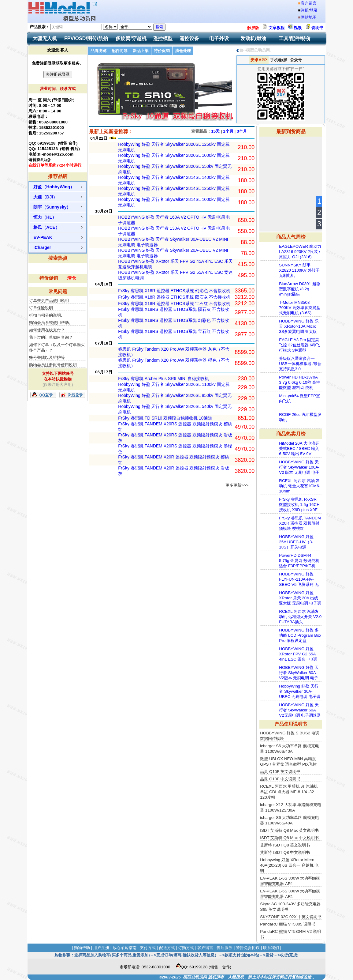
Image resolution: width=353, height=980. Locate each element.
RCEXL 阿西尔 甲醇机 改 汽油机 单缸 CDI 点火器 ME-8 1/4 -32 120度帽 (289, 792)
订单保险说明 (41, 308)
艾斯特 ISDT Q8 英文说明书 (285, 845)
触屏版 (253, 28)
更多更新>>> (237, 485)
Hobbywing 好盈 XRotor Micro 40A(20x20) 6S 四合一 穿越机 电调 (289, 865)
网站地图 (309, 17)
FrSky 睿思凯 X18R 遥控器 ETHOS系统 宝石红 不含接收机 (174, 303)
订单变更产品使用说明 (49, 301)
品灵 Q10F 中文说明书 (280, 779)
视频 (298, 28)
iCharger (42, 247)
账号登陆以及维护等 (47, 358)
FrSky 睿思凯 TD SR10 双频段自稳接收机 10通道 (165, 418)
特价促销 (49, 278)
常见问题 (58, 291)
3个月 (242, 131)
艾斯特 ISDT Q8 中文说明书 (285, 852)
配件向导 (120, 51)
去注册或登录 (58, 74)
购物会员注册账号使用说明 (53, 365)
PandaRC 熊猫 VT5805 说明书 (288, 924)
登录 (314, 10)
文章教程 (277, 28)
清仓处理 (183, 51)
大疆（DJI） (45, 197)
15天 (215, 131)
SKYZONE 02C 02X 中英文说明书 (291, 917)
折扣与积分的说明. (46, 315)
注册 (305, 10)
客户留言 (309, 3)
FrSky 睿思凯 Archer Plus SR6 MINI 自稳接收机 (163, 379)
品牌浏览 (98, 51)
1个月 (228, 131)
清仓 (72, 278)
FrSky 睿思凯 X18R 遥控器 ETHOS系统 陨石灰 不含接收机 (174, 297)
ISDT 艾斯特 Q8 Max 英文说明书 (289, 830)
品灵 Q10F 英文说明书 (280, 772)
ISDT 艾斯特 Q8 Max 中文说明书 (289, 838)
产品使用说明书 (291, 724)
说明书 (317, 28)
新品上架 (141, 51)
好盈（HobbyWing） (54, 187)
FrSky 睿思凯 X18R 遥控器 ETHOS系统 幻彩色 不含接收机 (174, 291)
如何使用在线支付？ (47, 330)
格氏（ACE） (46, 227)
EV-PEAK (43, 237)
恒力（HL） (45, 217)
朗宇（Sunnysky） (52, 207)
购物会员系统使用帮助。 (51, 323)
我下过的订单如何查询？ (51, 337)
